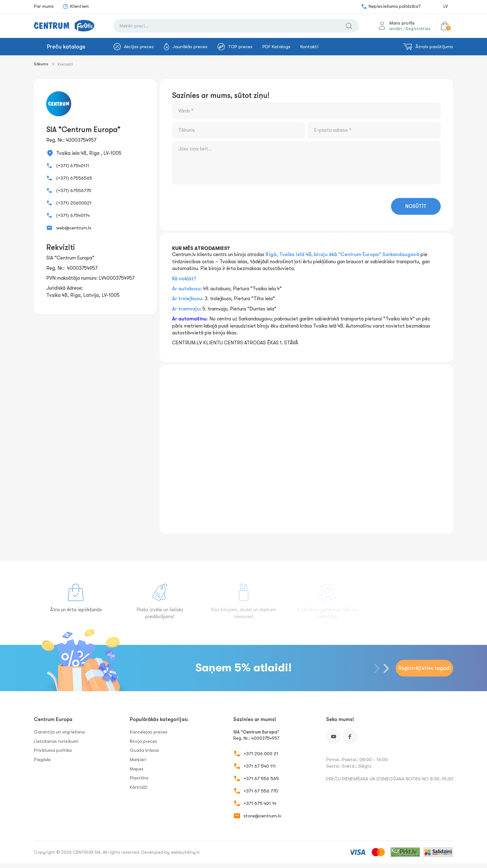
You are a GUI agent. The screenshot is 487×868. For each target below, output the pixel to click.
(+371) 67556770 (74, 191)
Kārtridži (139, 787)
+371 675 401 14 (260, 803)
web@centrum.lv (74, 228)
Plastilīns (139, 778)
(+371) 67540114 (73, 215)
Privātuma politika (53, 750)
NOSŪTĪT (416, 206)
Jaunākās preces (186, 47)
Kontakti (309, 47)
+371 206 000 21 (261, 754)
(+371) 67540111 (73, 166)
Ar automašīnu (189, 319)
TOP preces (235, 47)
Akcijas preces (134, 47)
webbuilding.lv (185, 852)
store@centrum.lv (262, 816)
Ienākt (396, 29)
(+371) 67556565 (74, 178)
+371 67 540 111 (260, 766)
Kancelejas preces (149, 732)
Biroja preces (143, 741)
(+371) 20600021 (74, 203)
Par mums (44, 6)
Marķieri (138, 760)
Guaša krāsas (144, 750)
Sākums (41, 64)
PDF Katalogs (276, 47)
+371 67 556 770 (261, 791)
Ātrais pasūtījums (428, 47)
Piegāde (42, 760)
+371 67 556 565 (261, 778)
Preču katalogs (66, 47)
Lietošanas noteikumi (56, 741)
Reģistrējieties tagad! (425, 668)
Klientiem (76, 7)
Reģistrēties (418, 29)
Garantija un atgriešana (59, 732)
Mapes (137, 769)
